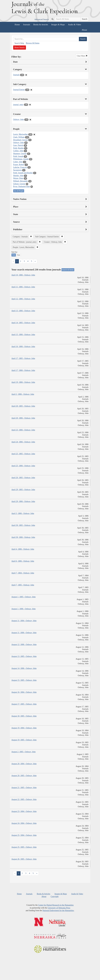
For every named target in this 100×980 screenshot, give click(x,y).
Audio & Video (75, 24)
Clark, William (19, 137)
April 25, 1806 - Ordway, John (23, 466)
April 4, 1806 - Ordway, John (23, 549)
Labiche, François (20, 167)
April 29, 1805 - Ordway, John (23, 490)
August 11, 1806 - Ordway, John (24, 633)
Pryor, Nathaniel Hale (22, 186)
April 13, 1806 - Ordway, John (23, 311)
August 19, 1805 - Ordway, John (24, 740)
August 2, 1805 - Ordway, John (24, 752)
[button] (31, 237)
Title (14, 255)
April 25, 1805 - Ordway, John (23, 454)
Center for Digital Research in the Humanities (56, 905)
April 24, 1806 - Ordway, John (23, 442)
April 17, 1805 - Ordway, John (23, 358)
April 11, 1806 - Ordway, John (23, 287)
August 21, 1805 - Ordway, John (24, 788)
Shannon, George (20, 154)
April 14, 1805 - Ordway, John (23, 323)
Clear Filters (82, 56)
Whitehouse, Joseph (21, 159)
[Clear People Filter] (34, 135)
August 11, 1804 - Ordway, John (24, 621)
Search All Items (68, 270)
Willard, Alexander (21, 181)
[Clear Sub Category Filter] (31, 90)
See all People (19, 191)
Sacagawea (17, 170)
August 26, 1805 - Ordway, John (24, 859)
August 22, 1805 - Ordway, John (24, 799)
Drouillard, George (21, 140)
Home (17, 24)
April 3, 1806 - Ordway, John (23, 513)
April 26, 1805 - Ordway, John (23, 478)
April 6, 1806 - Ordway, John (23, 561)
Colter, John (18, 162)
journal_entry (18, 105)
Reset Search (20, 47)
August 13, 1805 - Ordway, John (24, 656)
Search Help (19, 43)
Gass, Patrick (18, 145)
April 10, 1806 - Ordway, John (23, 275)
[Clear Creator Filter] (30, 120)
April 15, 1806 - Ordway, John (23, 335)
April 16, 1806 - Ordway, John (23, 347)
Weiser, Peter (18, 178)
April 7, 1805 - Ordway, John (23, 585)
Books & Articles (41, 24)
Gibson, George (19, 184)
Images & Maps (58, 24)
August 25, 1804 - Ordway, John (24, 835)
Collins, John (18, 151)
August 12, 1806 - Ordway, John (24, 644)
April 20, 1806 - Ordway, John (23, 418)
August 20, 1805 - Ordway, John (24, 776)
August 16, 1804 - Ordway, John (24, 692)
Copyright (55, 896)
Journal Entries (19, 90)
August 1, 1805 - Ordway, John (24, 597)
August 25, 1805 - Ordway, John (24, 847)
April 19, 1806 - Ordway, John (23, 382)
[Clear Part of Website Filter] (30, 105)
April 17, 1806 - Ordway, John (23, 370)
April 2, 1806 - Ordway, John (23, 394)
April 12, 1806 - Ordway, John (23, 299)
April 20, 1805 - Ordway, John (23, 406)
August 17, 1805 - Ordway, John (24, 704)
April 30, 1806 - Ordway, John (23, 537)
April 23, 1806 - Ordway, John (23, 430)
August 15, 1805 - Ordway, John (24, 680)
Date (19, 255)
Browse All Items (33, 43)
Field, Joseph (18, 156)
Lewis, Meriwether (21, 134)
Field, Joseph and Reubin (23, 173)
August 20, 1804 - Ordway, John (24, 764)
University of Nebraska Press (59, 908)
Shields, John (18, 176)
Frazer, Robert (19, 165)
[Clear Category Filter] (26, 75)
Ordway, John (19, 119)
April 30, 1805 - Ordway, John (23, 525)
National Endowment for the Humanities (58, 911)
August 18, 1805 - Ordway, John (24, 716)
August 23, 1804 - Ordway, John (24, 811)
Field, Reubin (18, 148)
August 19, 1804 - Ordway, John (24, 728)
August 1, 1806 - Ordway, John (24, 609)
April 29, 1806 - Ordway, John (23, 501)
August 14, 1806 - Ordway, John (24, 668)
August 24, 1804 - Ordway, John (24, 823)
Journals (27, 24)
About (84, 30)
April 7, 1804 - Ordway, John (23, 573)
